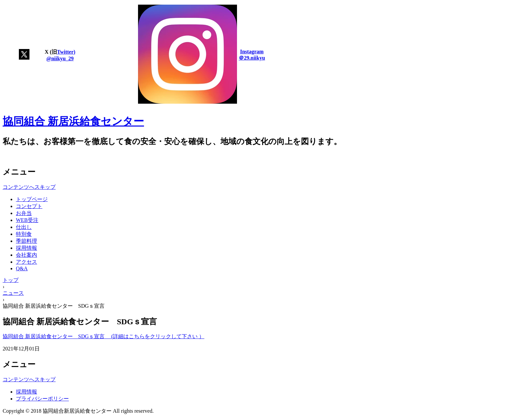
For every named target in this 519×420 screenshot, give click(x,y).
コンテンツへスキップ (29, 187)
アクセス (26, 262)
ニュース (13, 293)
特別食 (24, 234)
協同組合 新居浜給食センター (73, 121)
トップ (11, 280)
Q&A (22, 268)
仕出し (24, 227)
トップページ (32, 199)
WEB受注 (27, 220)
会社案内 (26, 255)
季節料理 (26, 241)
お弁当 (24, 213)
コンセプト (29, 206)
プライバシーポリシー (42, 399)
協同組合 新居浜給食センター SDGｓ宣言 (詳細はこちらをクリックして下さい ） (103, 336)
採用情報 (26, 248)
